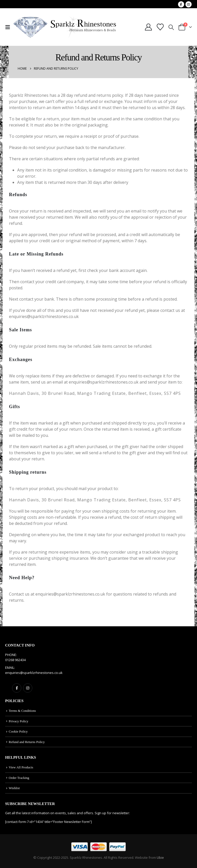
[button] (9, 27)
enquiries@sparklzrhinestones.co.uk (34, 673)
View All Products (21, 767)
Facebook (17, 688)
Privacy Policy (18, 721)
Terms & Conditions (22, 711)
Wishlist (14, 788)
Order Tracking (19, 778)
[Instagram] (189, 4)
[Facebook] (181, 4)
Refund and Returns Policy (27, 742)
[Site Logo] (65, 27)
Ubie (160, 858)
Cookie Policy (18, 731)
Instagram (28, 688)
